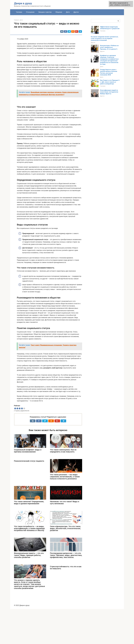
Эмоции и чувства (45, 12)
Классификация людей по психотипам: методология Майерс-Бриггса (109, 92)
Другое (76, 12)
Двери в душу (23, 3)
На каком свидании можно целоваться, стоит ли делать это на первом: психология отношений (105, 38)
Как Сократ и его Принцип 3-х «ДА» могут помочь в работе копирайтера (110, 82)
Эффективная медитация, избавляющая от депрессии (110, 28)
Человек (19, 12)
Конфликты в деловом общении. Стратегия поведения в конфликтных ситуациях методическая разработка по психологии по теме (109, 60)
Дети (68, 12)
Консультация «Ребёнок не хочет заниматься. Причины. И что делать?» (109, 47)
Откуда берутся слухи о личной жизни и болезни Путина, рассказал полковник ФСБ (109, 72)
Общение (59, 12)
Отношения (30, 12)
